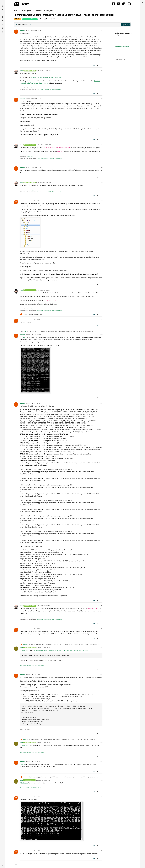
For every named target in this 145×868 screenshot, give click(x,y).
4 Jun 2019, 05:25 (45, 647)
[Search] (2, 24)
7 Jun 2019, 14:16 (35, 761)
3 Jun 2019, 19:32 (46, 606)
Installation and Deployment (30, 19)
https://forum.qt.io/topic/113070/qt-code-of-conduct (50, 90)
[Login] (143, 2)
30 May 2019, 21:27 (46, 71)
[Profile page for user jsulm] (16, 649)
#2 (102, 71)
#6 (102, 182)
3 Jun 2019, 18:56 (35, 403)
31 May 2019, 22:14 (36, 167)
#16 (101, 742)
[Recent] (2, 6)
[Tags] (2, 10)
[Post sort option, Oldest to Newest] (21, 25)
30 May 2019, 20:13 (36, 30)
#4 (102, 145)
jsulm (21, 647)
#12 (101, 606)
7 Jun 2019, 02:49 (35, 675)
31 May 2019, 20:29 (46, 145)
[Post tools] (101, 65)
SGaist (21, 71)
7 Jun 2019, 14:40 (45, 780)
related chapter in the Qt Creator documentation (47, 77)
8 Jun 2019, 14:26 (35, 851)
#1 (102, 30)
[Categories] (2, 2)
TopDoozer (23, 30)
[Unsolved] (2, 32)
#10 (101, 335)
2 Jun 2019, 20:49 (46, 290)
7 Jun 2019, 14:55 (35, 797)
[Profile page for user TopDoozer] (16, 32)
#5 (102, 167)
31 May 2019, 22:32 (46, 182)
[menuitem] (143, 2)
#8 (102, 290)
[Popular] (2, 13)
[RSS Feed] (30, 25)
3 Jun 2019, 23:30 (35, 629)
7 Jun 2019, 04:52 (45, 742)
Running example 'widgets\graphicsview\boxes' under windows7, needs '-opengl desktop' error (62, 650)
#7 (102, 201)
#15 (101, 675)
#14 (101, 647)
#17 (101, 761)
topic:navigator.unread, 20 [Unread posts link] (122, 46)
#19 (101, 797)
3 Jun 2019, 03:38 (35, 320)
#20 (101, 851)
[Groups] (2, 21)
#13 (101, 629)
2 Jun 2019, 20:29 (35, 201)
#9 (102, 320)
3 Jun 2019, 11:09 (35, 335)
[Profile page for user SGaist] (16, 72)
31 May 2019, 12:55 (36, 99)
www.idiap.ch (31, 88)
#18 (101, 780)
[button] (2, 866)
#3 (102, 99)
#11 (101, 403)
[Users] (2, 17)
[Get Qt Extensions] (2, 28)
